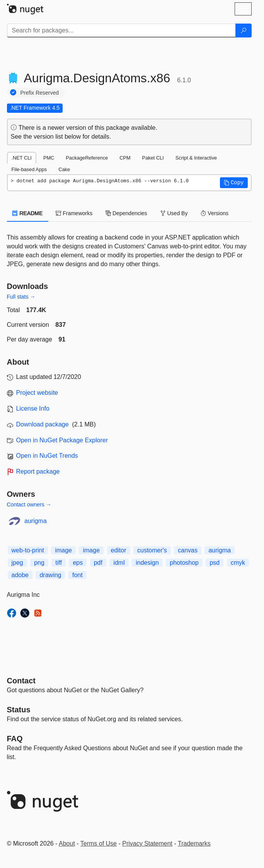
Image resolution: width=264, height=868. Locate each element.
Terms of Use (99, 843)
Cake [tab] (64, 169)
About (67, 843)
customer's (152, 550)
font (77, 575)
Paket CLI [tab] (153, 158)
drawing (50, 575)
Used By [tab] (174, 213)
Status (19, 710)
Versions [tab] (215, 213)
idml (119, 563)
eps (78, 563)
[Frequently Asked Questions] (15, 739)
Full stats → (21, 297)
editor (119, 550)
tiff (59, 563)
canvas (188, 550)
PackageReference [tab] (87, 158)
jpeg (17, 563)
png (39, 563)
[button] (234, 183)
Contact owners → (29, 504)
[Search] (244, 31)
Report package (38, 471)
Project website (37, 393)
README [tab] (28, 213)
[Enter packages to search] (121, 31)
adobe (20, 575)
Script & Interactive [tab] (196, 158)
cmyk (238, 563)
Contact (21, 681)
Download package (43, 424)
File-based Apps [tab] (29, 169)
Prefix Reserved (40, 93)
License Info (33, 409)
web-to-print (28, 550)
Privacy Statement (147, 843)
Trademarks (194, 843)
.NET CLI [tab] (22, 158)
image (63, 550)
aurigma (36, 521)
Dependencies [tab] (126, 213)
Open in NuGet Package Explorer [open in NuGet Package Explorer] (62, 440)
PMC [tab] (49, 158)
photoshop (184, 563)
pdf (98, 563)
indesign (147, 563)
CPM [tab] (125, 158)
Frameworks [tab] (74, 213)
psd (215, 563)
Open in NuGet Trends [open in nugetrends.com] (47, 456)
